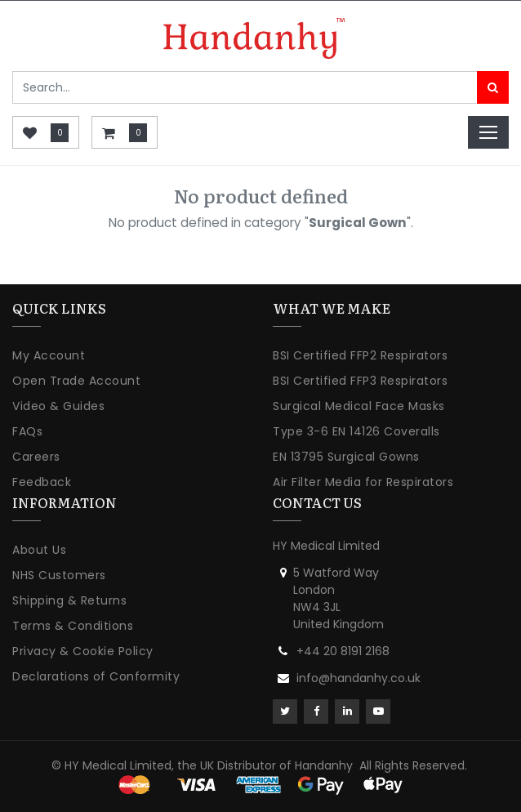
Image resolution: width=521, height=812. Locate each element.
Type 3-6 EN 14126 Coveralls (356, 431)
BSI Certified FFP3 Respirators (360, 381)
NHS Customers (59, 575)
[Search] (493, 87)
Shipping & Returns (69, 600)
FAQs (27, 431)
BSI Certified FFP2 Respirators (360, 355)
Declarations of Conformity (96, 676)
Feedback (42, 482)
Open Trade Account (76, 381)
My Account (49, 355)
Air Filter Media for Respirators (363, 482)
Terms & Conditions (73, 626)
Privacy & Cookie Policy (83, 651)
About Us (39, 550)
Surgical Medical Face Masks (359, 406)
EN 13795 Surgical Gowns (346, 457)
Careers (36, 457)
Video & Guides (58, 406)
